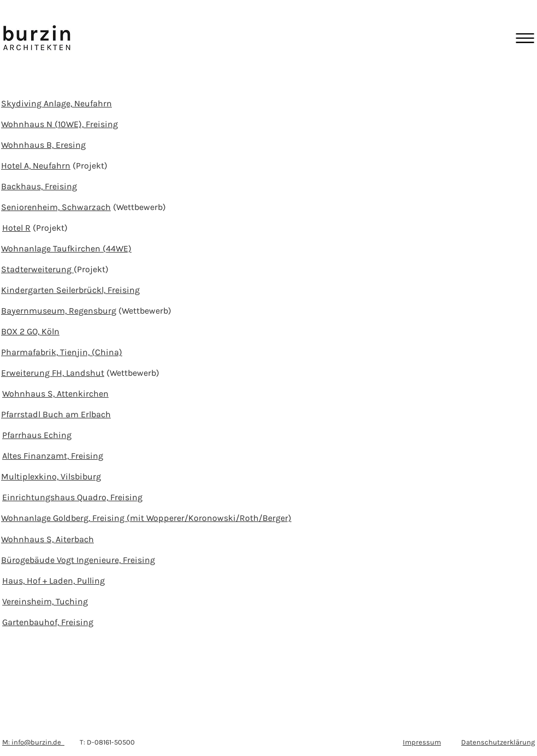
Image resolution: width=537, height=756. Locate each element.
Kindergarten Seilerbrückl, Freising (70, 290)
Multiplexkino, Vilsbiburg (51, 476)
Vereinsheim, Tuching (45, 601)
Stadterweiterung (37, 269)
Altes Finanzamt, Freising (53, 456)
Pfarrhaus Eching (37, 435)
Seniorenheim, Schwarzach (56, 207)
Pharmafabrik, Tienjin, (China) (62, 352)
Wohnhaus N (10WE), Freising (59, 124)
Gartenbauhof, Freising (48, 622)
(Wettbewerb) (138, 207)
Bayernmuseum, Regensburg (59, 311)
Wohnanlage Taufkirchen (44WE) (66, 248)
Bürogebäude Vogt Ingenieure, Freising (78, 560)
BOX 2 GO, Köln (30, 331)
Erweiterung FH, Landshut (53, 373)
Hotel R (16, 228)
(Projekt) (89, 166)
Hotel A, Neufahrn (36, 166)
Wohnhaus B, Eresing (43, 145)
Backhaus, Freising (39, 186)
